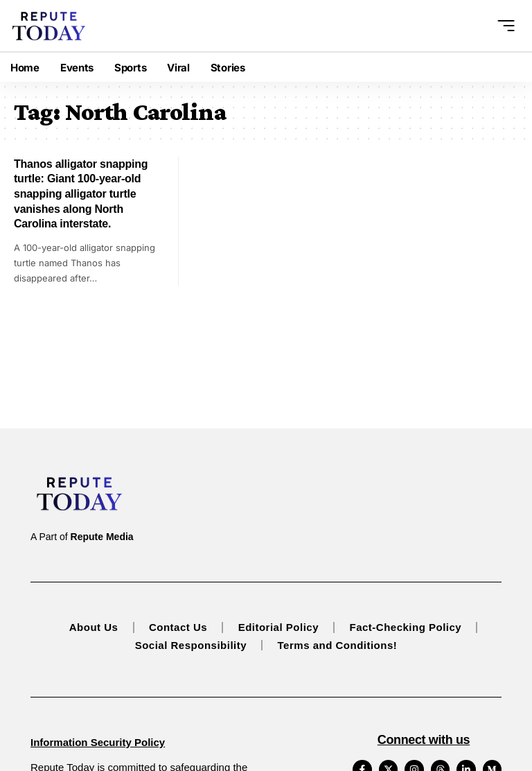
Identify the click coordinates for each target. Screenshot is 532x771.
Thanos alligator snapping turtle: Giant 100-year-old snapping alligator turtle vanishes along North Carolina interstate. (81, 194)
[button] (503, 26)
